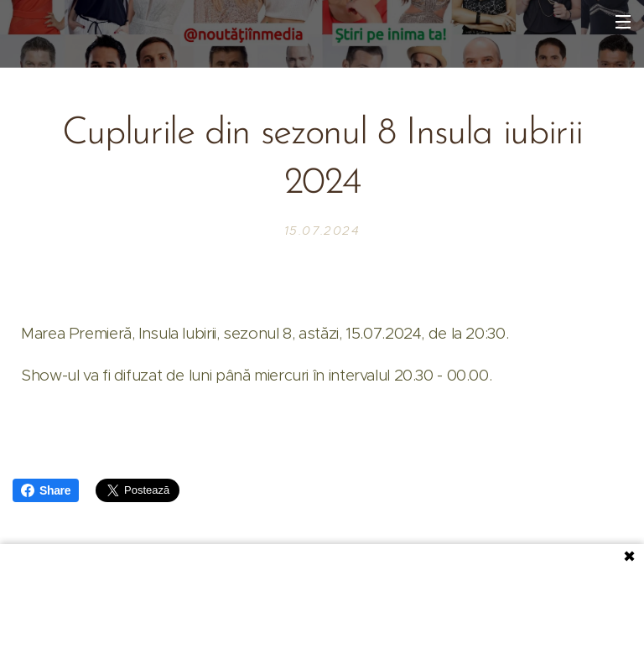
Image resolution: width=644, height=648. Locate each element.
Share (46, 490)
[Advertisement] (322, 594)
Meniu (623, 22)
